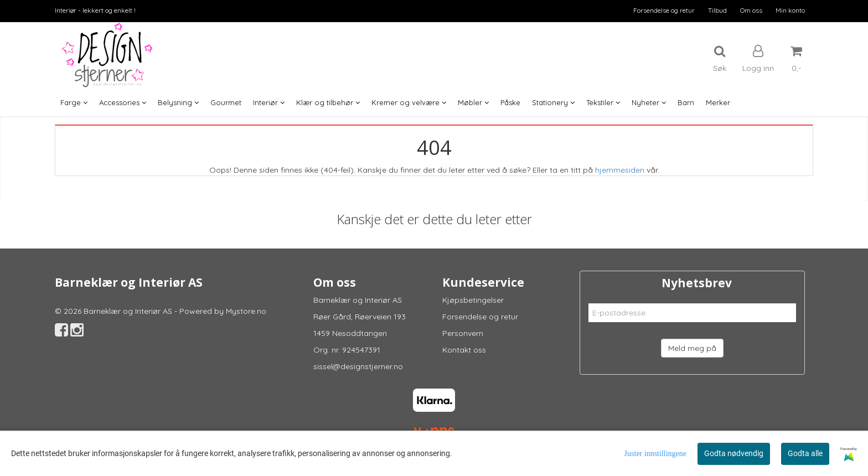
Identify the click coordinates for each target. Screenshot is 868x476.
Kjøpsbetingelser (473, 300)
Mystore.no (246, 311)
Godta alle (805, 453)
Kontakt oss (464, 350)
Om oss (751, 10)
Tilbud (717, 10)
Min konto (790, 10)
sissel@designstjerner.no (358, 366)
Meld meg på (692, 348)
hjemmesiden (620, 170)
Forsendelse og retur (664, 10)
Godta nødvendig (734, 453)
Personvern (463, 333)
